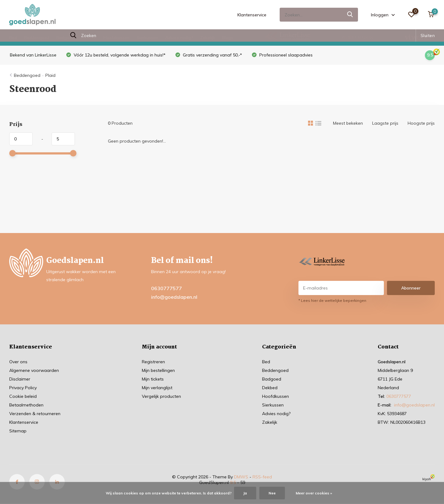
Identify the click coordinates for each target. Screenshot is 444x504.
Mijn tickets (153, 379)
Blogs (228, 38)
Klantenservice (252, 15)
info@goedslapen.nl (174, 297)
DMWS (241, 477)
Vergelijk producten (161, 396)
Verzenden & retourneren (35, 414)
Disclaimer (20, 379)
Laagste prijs (385, 123)
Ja (245, 493)
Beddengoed (37, 38)
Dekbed (89, 38)
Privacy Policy (23, 388)
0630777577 (166, 288)
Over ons (18, 362)
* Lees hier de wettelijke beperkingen (332, 300)
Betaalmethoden (26, 405)
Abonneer (411, 288)
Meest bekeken (348, 123)
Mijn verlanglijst (157, 388)
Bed (13, 38)
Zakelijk (208, 38)
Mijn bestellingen (158, 370)
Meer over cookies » (314, 493)
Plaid (50, 75)
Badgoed (65, 38)
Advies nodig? (179, 38)
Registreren (153, 362)
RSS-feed (262, 477)
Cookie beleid (23, 396)
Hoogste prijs (421, 123)
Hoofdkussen (117, 38)
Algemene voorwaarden (34, 370)
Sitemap (18, 431)
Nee (272, 493)
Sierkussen (147, 38)
